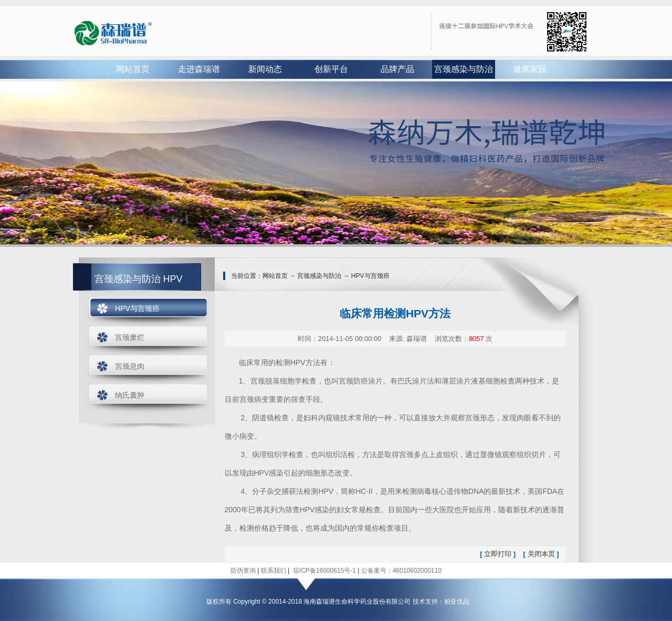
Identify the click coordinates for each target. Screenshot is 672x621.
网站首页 (133, 69)
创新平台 (331, 69)
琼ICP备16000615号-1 (323, 571)
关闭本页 (541, 554)
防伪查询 (243, 571)
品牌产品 (397, 69)
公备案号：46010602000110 (401, 571)
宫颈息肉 (130, 366)
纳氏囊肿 (130, 395)
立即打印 (498, 554)
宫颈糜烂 (130, 337)
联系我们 (274, 571)
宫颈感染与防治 (464, 69)
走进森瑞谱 (199, 69)
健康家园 (530, 69)
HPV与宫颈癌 (137, 308)
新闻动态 (265, 69)
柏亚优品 (457, 602)
